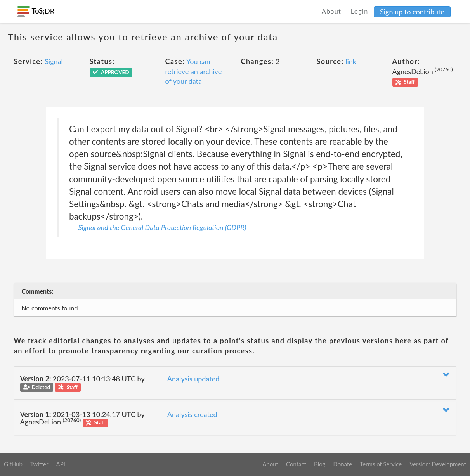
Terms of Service (381, 464)
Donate (343, 464)
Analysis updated (193, 379)
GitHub (13, 464)
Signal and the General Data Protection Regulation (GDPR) (162, 227)
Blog (320, 464)
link (351, 61)
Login (360, 11)
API (60, 464)
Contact (296, 464)
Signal (54, 61)
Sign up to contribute (412, 12)
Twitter (39, 464)
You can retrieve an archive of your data (194, 71)
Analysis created (192, 414)
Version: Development (438, 464)
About (332, 11)
